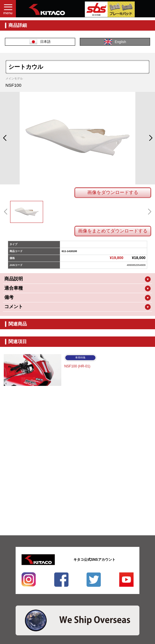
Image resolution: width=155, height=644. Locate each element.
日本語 (40, 42)
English (115, 42)
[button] (4, 138)
